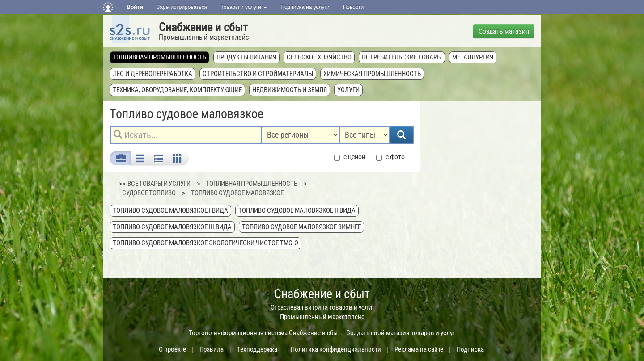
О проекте (172, 349)
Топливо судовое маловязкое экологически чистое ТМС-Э (205, 243)
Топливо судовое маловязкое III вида (172, 227)
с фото (390, 157)
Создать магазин (504, 31)
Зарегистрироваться (182, 7)
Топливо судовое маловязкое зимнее (301, 227)
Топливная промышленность (159, 57)
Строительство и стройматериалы (258, 74)
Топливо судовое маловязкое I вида (170, 210)
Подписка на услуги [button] (305, 7)
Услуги (348, 90)
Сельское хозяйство (319, 57)
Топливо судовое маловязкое (237, 193)
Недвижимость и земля (290, 90)
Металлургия (473, 57)
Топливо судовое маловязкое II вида (297, 210)
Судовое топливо (149, 193)
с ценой (350, 157)
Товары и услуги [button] (244, 7)
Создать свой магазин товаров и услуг (401, 333)
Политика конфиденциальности (336, 349)
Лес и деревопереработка (153, 74)
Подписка (470, 349)
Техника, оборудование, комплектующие (177, 90)
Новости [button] (353, 7)
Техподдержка (257, 349)
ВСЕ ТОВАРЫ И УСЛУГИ (159, 184)
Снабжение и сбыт (203, 27)
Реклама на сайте (419, 349)
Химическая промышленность (372, 74)
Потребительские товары (402, 57)
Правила (212, 349)
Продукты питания (246, 57)
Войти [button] (135, 7)
